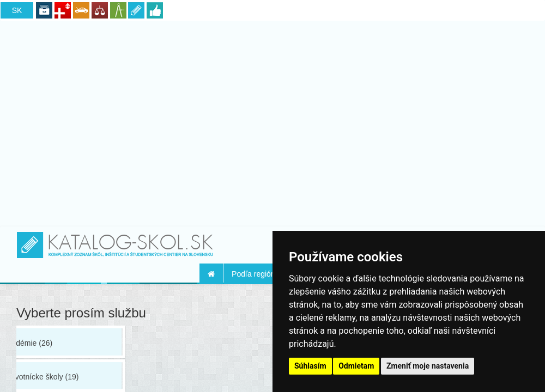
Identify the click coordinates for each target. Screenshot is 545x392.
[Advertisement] (273, 122)
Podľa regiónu (255, 274)
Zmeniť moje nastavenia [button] (428, 366)
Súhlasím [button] (310, 366)
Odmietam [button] (356, 366)
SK (17, 10)
